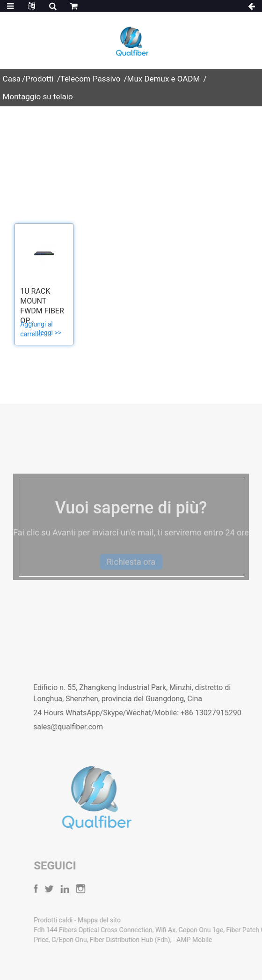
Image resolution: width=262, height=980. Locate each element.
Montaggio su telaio (38, 97)
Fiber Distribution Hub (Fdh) (148, 940)
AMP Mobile (212, 940)
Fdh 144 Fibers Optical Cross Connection (111, 930)
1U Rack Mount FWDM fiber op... (42, 306)
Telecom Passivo (91, 79)
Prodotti (40, 79)
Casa (12, 79)
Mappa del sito (117, 920)
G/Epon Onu (87, 940)
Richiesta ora (131, 570)
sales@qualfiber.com (82, 727)
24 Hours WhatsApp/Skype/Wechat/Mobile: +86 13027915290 (151, 713)
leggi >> (50, 333)
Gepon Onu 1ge (219, 930)
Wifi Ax (184, 930)
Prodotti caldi (72, 920)
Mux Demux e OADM (164, 79)
